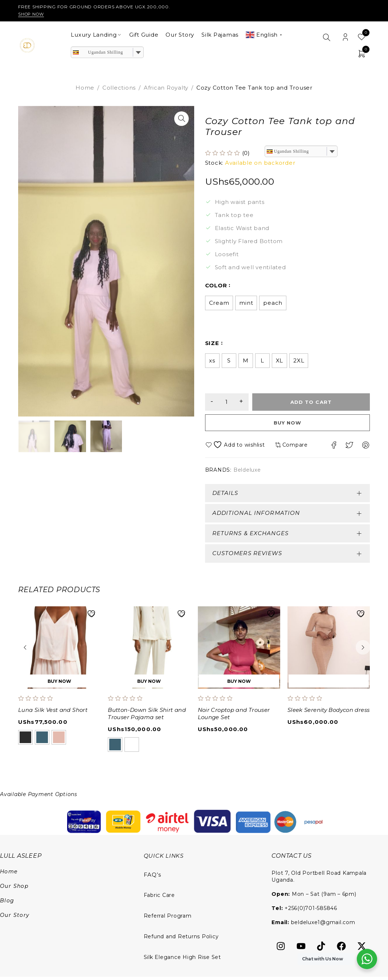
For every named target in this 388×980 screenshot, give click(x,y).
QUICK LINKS (164, 859)
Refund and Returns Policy (181, 940)
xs (212, 362)
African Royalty (166, 88)
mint (246, 304)
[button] (181, 119)
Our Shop (14, 889)
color (216, 287)
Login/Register (345, 38)
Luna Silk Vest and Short (53, 713)
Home (85, 88)
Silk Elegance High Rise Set (182, 960)
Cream (219, 304)
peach (273, 304)
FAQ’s (152, 878)
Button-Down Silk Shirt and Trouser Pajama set (147, 717)
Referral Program (168, 919)
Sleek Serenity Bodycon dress (329, 713)
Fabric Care (159, 898)
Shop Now (32, 14)
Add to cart (315, 404)
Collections (119, 88)
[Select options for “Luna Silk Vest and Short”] (59, 684)
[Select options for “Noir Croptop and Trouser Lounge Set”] (239, 684)
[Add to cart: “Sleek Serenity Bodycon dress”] (329, 684)
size (212, 345)
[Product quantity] (230, 404)
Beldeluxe (247, 473)
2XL (299, 362)
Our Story (15, 918)
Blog (7, 904)
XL (280, 362)
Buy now (287, 426)
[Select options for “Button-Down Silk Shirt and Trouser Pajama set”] (149, 684)
